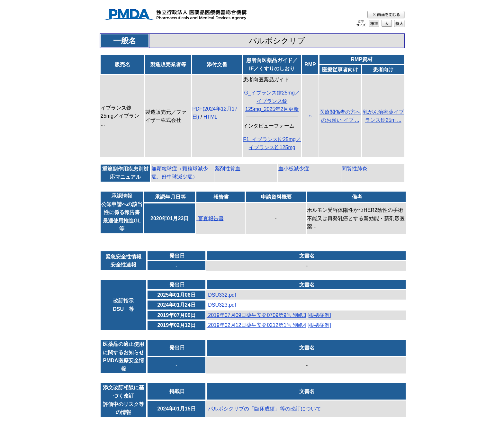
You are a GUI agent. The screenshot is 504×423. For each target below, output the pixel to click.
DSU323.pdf (221, 305)
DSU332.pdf (221, 295)
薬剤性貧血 (228, 169)
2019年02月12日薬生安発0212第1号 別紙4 (256, 325)
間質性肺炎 (355, 169)
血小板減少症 (294, 169)
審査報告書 (210, 218)
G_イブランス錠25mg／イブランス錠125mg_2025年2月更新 (272, 101)
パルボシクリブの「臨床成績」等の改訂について (264, 409)
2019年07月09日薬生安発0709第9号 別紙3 (256, 315)
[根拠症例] (319, 315)
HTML (211, 117)
